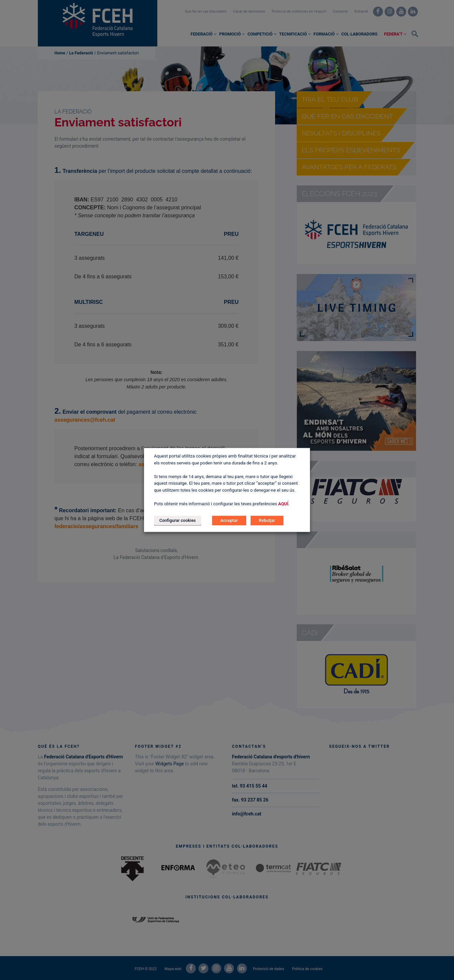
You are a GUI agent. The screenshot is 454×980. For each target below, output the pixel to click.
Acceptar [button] (229, 521)
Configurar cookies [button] (178, 521)
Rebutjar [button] (267, 521)
